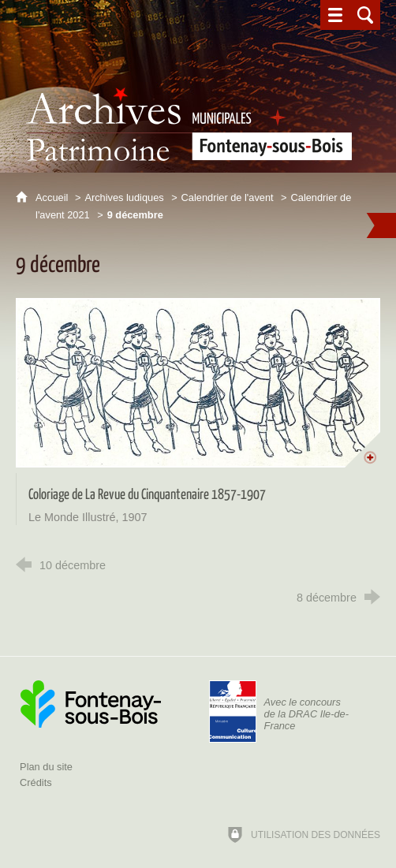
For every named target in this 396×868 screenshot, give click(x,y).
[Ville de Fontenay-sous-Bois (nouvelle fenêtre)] (91, 704)
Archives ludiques (124, 197)
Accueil (53, 197)
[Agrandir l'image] (198, 383)
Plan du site (46, 767)
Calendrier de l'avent (228, 197)
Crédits (36, 782)
